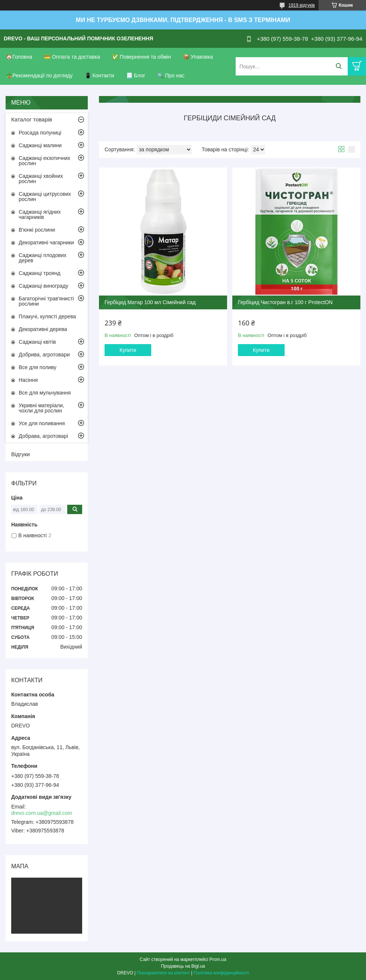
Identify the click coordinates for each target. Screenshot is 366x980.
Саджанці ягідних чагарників (40, 214)
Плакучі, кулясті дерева (47, 316)
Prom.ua (218, 959)
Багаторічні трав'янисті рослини (46, 301)
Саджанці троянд (40, 273)
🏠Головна (19, 57)
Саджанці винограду (44, 286)
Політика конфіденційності (221, 973)
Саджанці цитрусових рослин (45, 197)
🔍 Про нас (171, 75)
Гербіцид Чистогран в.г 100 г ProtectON (285, 302)
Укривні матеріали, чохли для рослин (41, 408)
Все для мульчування (45, 393)
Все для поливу (38, 367)
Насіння (28, 380)
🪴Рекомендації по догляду (39, 75)
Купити (128, 350)
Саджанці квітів (37, 342)
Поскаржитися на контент (163, 973)
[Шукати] (339, 66)
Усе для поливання (42, 423)
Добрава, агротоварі (43, 436)
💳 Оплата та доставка (72, 57)
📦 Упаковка (198, 57)
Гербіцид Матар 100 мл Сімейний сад (150, 302)
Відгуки (21, 454)
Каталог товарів (32, 119)
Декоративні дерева (43, 329)
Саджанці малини (40, 145)
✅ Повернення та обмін (142, 57)
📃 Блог (136, 75)
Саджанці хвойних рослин (41, 179)
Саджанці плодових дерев (43, 258)
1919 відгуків (302, 5)
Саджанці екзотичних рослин (44, 161)
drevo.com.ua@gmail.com (42, 813)
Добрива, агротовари (44, 355)
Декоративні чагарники (46, 242)
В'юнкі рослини (37, 230)
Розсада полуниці (40, 133)
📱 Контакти (100, 75)
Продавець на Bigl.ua (183, 966)
